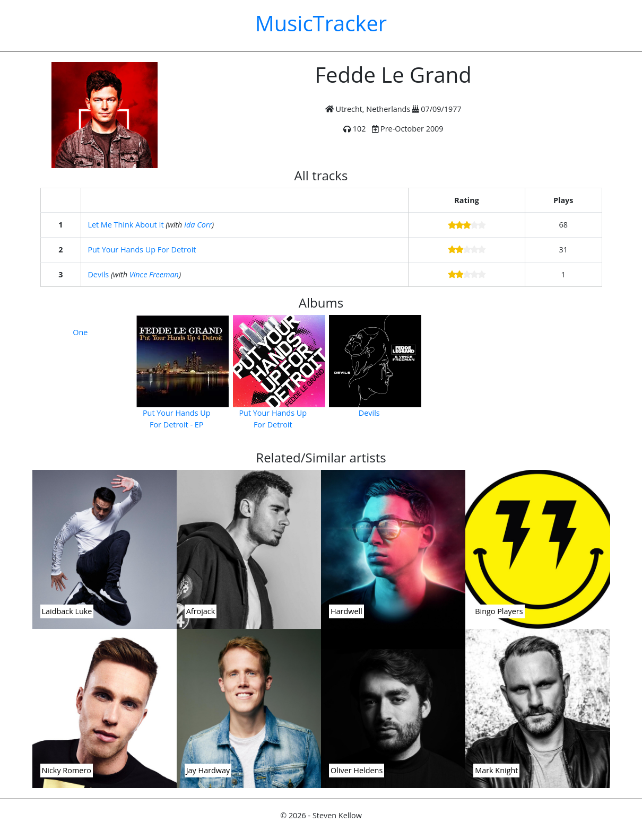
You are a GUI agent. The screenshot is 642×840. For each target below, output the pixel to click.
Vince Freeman (154, 274)
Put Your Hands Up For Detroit (142, 250)
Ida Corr (198, 225)
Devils (98, 274)
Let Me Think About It (125, 225)
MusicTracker (321, 23)
